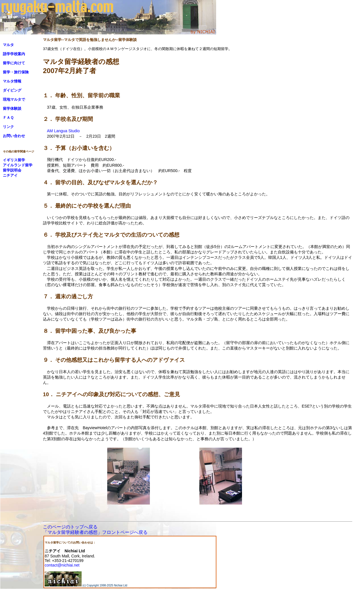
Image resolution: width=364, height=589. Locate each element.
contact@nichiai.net (62, 565)
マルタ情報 (12, 81)
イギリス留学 (14, 160)
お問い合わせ (14, 136)
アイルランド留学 (18, 165)
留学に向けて (14, 63)
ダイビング (12, 90)
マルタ (8, 45)
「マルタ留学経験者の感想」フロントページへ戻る (95, 532)
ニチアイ (10, 175)
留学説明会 (12, 170)
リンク (8, 127)
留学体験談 (12, 108)
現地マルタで (14, 99)
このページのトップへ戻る (70, 527)
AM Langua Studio (63, 131)
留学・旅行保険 (16, 72)
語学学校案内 (14, 54)
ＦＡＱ (8, 118)
